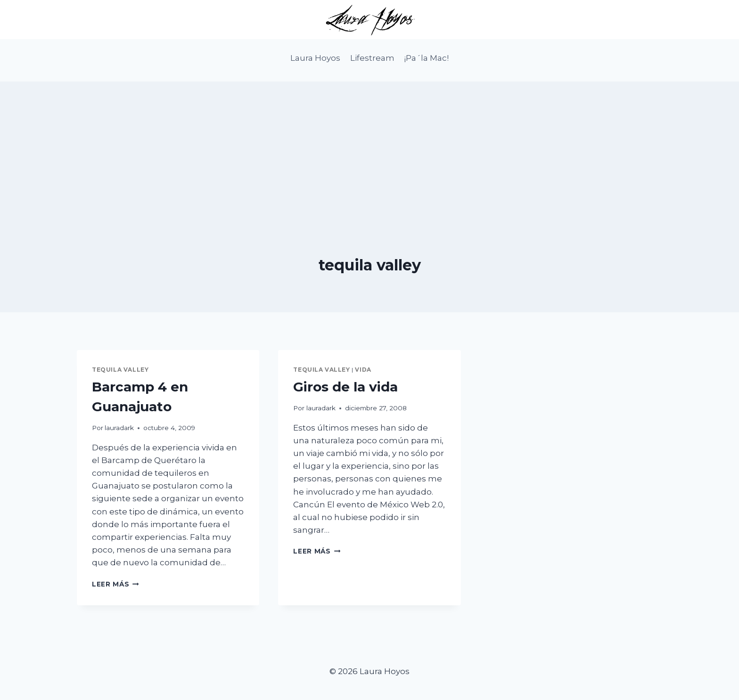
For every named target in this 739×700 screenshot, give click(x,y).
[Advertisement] (369, 147)
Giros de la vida (345, 387)
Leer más (115, 584)
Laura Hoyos (315, 58)
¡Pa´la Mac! (426, 58)
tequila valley (120, 370)
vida (363, 370)
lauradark (119, 428)
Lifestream (372, 58)
